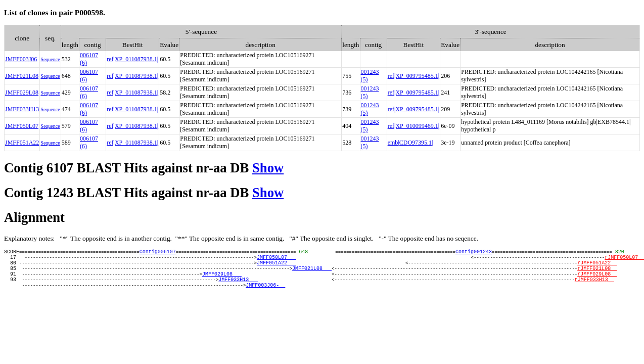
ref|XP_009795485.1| (413, 76)
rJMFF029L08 (597, 281)
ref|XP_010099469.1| (413, 126)
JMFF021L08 (22, 76)
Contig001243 (474, 253)
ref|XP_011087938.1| (132, 59)
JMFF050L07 (22, 126)
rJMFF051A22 (597, 267)
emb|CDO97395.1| (410, 143)
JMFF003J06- (265, 295)
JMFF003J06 (21, 59)
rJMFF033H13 (594, 288)
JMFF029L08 (22, 93)
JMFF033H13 (22, 109)
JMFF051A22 (22, 143)
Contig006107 (158, 253)
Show (268, 168)
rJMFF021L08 (597, 274)
